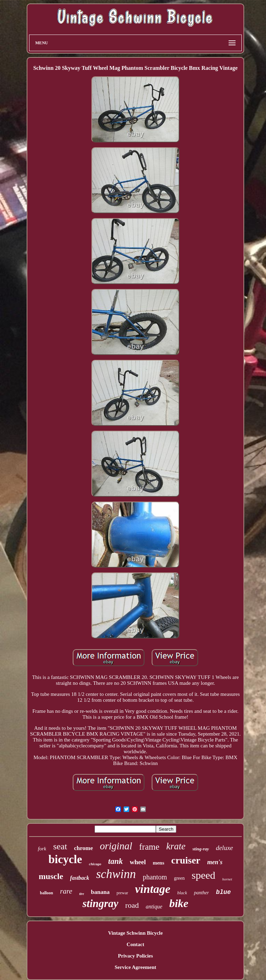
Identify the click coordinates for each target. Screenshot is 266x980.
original (116, 846)
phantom (155, 877)
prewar (122, 893)
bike (179, 903)
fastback (79, 878)
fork (42, 849)
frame (149, 847)
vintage (153, 889)
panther (202, 893)
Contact (136, 944)
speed (203, 875)
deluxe (224, 848)
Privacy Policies (135, 956)
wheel (138, 862)
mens (158, 863)
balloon (46, 893)
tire (82, 894)
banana (100, 892)
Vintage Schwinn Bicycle (135, 933)
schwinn (116, 874)
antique (154, 907)
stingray (100, 903)
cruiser (186, 860)
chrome (83, 848)
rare (66, 891)
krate (176, 846)
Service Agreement (135, 967)
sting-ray (201, 849)
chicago (95, 864)
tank (115, 861)
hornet (227, 879)
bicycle (65, 859)
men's (215, 862)
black (182, 893)
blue (223, 892)
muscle (51, 876)
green (179, 878)
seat (60, 846)
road (132, 905)
